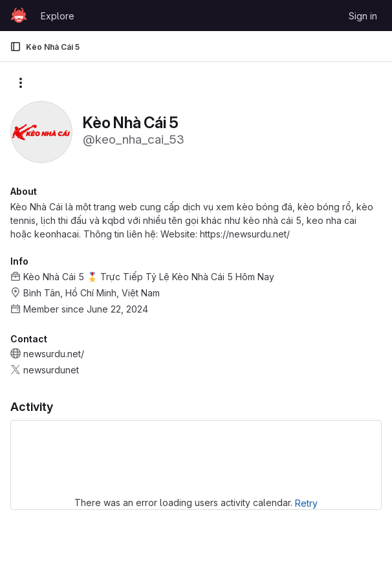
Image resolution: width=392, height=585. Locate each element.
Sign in (363, 16)
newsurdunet (51, 370)
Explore (58, 16)
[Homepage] (19, 16)
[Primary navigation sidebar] (16, 47)
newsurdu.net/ (54, 354)
